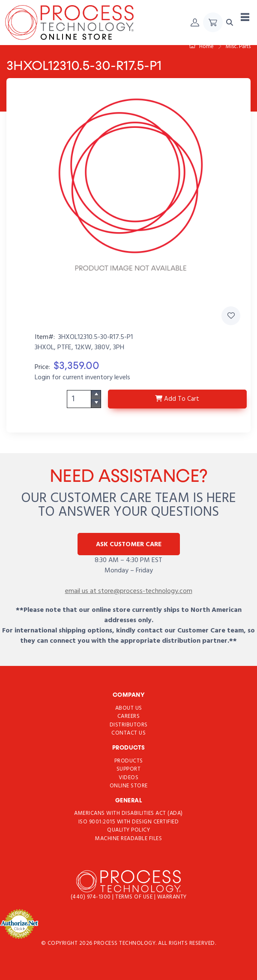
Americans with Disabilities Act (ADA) (128, 813)
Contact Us (128, 733)
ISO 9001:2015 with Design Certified (129, 822)
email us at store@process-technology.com (129, 591)
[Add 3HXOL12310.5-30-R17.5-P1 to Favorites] (231, 316)
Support (129, 769)
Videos (128, 777)
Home (202, 47)
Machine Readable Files (128, 839)
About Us (129, 708)
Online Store (129, 786)
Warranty (172, 897)
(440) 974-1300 (92, 897)
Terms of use (135, 897)
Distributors (129, 724)
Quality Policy (128, 830)
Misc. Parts (238, 47)
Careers (129, 716)
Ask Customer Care (129, 544)
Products (129, 761)
